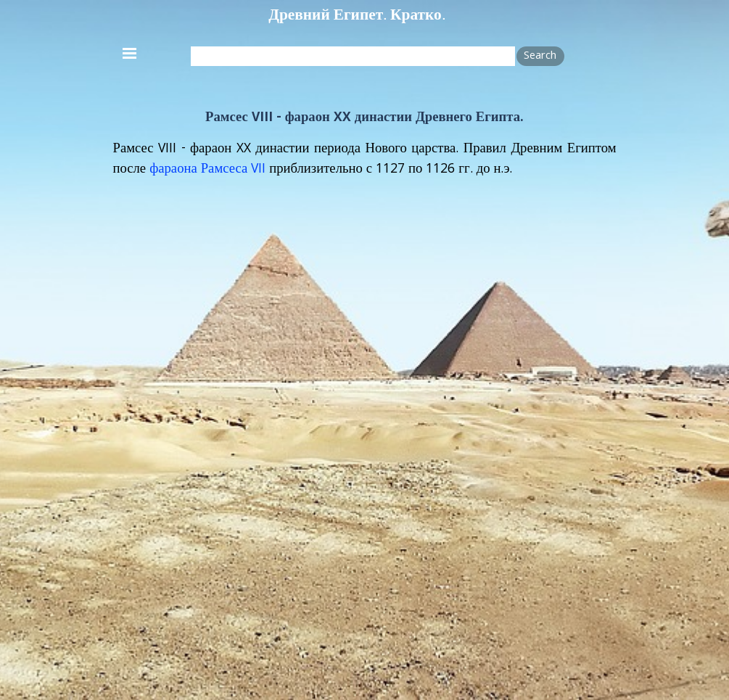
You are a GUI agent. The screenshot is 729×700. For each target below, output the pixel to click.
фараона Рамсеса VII (207, 170)
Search (540, 57)
